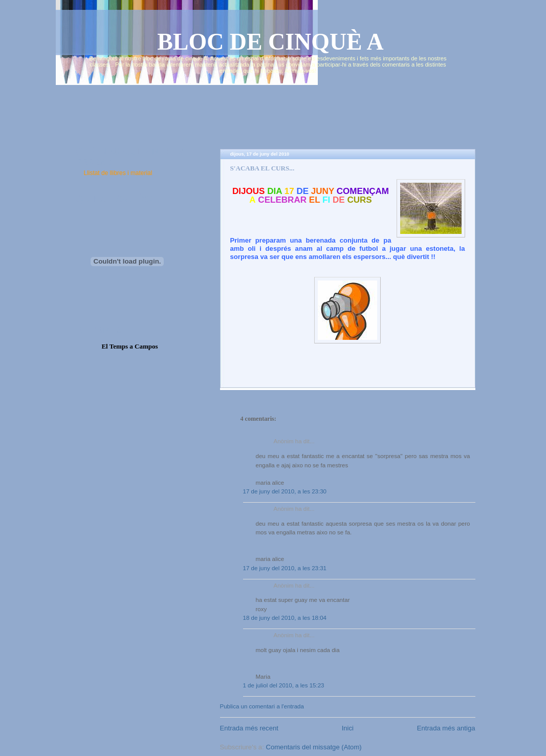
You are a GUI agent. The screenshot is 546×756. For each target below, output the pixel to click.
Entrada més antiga (446, 728)
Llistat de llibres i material (118, 173)
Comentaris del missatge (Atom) (313, 747)
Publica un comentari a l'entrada (262, 706)
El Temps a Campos (129, 346)
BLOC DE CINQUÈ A (270, 42)
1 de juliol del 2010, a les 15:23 (284, 685)
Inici (348, 728)
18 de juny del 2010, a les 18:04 (285, 618)
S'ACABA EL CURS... (263, 168)
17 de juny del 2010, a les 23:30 (285, 491)
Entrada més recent (249, 728)
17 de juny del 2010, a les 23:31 (285, 568)
